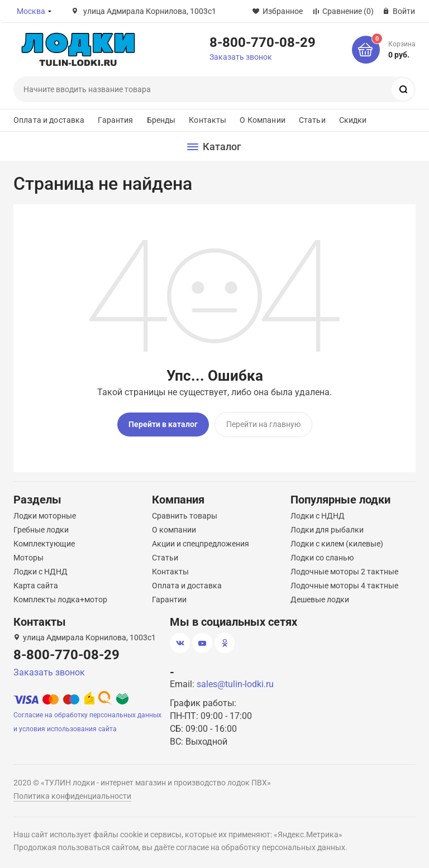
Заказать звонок (241, 57)
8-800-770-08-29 (263, 42)
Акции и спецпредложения (201, 544)
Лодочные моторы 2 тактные (344, 572)
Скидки (353, 120)
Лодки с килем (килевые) (337, 544)
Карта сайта (36, 586)
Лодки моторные (45, 516)
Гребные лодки (41, 530)
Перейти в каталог (163, 424)
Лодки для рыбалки (327, 530)
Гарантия (115, 120)
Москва (31, 11)
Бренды (161, 120)
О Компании (262, 120)
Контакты (208, 120)
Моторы (28, 558)
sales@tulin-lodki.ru (235, 684)
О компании (174, 530)
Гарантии (169, 600)
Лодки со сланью (322, 558)
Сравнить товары (185, 516)
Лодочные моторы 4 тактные (344, 586)
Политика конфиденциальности (72, 796)
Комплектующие (44, 544)
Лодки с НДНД (40, 572)
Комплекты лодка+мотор (60, 600)
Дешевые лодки (320, 600)
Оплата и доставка (49, 120)
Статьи (312, 120)
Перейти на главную (263, 424)
